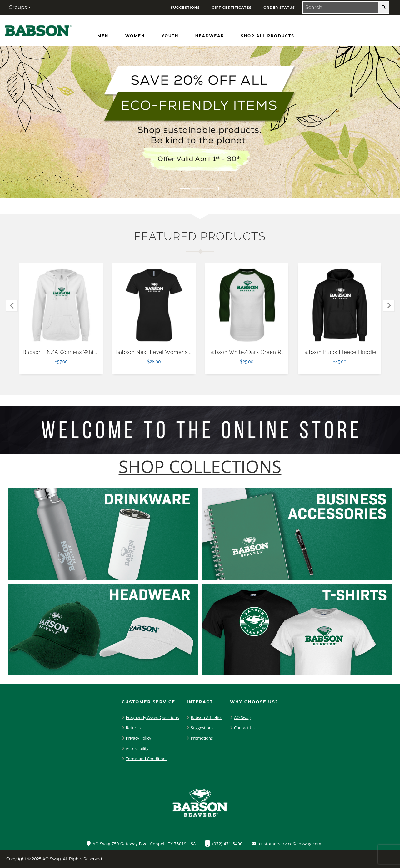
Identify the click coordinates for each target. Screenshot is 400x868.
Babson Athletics (206, 717)
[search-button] (384, 8)
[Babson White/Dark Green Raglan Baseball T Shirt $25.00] (247, 305)
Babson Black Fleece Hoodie (340, 352)
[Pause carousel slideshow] (218, 189)
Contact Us (244, 728)
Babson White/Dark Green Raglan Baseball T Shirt (273, 352)
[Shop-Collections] (200, 467)
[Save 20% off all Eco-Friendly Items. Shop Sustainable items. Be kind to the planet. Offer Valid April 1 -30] (200, 122)
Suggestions (202, 728)
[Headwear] (210, 36)
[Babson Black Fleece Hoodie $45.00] (340, 305)
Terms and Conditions (147, 759)
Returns (133, 728)
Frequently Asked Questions (152, 717)
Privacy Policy (139, 738)
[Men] (103, 36)
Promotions (202, 738)
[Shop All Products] (268, 36)
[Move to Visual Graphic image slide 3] (209, 189)
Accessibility (137, 748)
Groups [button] (18, 7)
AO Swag (242, 717)
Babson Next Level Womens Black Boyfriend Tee (178, 352)
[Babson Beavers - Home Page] (38, 29)
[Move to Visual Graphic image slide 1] (185, 189)
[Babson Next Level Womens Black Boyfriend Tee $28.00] (154, 305)
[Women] (135, 36)
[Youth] (170, 36)
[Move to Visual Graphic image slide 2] (197, 189)
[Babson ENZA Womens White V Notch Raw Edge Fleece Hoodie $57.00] (61, 305)
